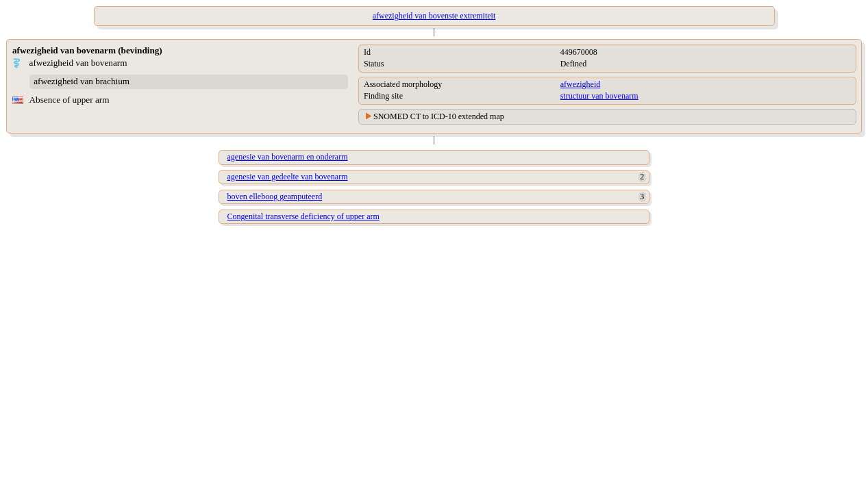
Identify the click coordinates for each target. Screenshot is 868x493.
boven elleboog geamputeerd (275, 197)
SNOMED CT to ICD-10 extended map (439, 116)
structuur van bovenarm (599, 96)
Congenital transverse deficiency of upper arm (303, 216)
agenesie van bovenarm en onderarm (288, 157)
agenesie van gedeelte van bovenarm (288, 177)
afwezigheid (581, 84)
